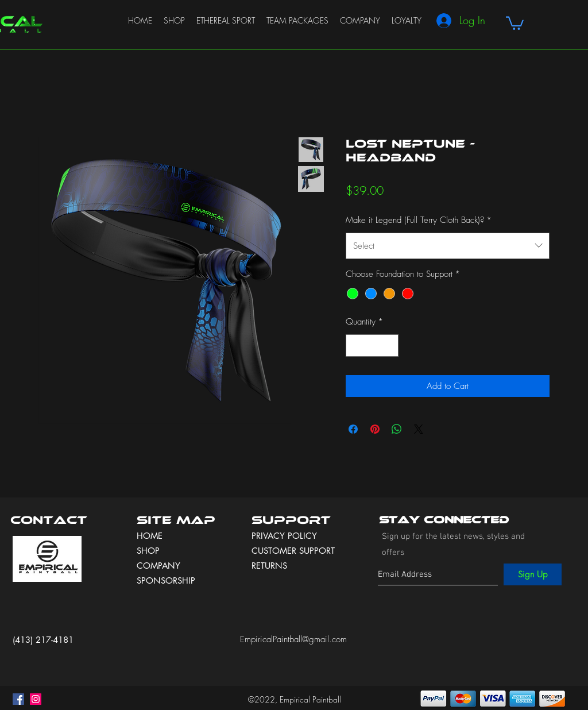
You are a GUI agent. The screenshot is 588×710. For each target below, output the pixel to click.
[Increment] (390, 346)
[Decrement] (355, 346)
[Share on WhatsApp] (397, 429)
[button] (515, 22)
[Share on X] (419, 429)
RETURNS (269, 566)
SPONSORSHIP (166, 580)
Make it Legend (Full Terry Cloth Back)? (419, 220)
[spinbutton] (372, 346)
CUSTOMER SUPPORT (293, 551)
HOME (150, 536)
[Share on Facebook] (353, 429)
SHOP (148, 551)
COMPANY (158, 566)
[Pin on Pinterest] (375, 429)
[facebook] (18, 699)
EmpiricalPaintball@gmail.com (293, 639)
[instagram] (36, 699)
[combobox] (448, 246)
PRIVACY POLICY (286, 536)
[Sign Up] (533, 574)
